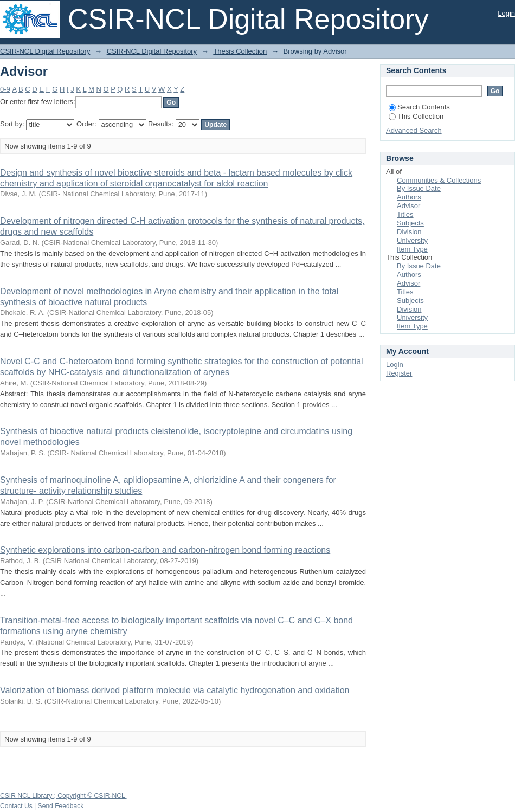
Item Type (412, 249)
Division (409, 232)
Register (399, 373)
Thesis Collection (240, 51)
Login (506, 13)
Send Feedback (61, 806)
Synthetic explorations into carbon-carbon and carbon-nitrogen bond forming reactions (165, 550)
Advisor (408, 206)
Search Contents (419, 107)
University (412, 240)
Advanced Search (414, 130)
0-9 (5, 89)
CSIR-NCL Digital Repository (45, 51)
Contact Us (16, 806)
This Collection (416, 116)
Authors (409, 197)
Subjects (410, 223)
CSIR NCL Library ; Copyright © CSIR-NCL (63, 796)
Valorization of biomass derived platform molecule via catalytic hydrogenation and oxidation (175, 690)
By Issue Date (419, 188)
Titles (405, 214)
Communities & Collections (439, 180)
